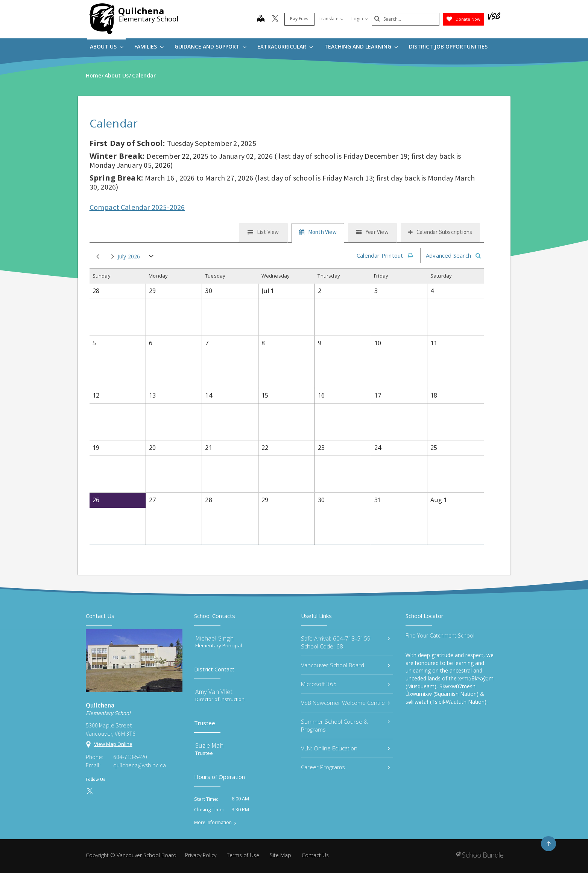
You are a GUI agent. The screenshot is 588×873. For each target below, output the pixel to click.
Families (149, 46)
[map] (261, 19)
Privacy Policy (201, 855)
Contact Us (315, 855)
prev (98, 257)
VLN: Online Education (346, 748)
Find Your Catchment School (440, 635)
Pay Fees (299, 19)
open (151, 258)
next (113, 257)
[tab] (263, 233)
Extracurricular (285, 46)
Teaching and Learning (361, 46)
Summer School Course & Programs (346, 725)
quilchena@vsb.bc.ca (140, 765)
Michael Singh (214, 638)
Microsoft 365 (346, 684)
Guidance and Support (210, 46)
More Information (213, 823)
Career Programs (346, 767)
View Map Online (113, 744)
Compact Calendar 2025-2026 (137, 207)
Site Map (280, 855)
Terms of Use (243, 855)
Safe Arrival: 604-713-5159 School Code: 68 (346, 642)
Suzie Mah (209, 745)
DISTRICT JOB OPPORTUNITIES (448, 46)
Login (360, 19)
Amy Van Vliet (214, 692)
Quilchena (141, 11)
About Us (107, 46)
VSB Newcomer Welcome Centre (346, 703)
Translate (331, 19)
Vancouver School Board (346, 665)
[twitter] (275, 19)
